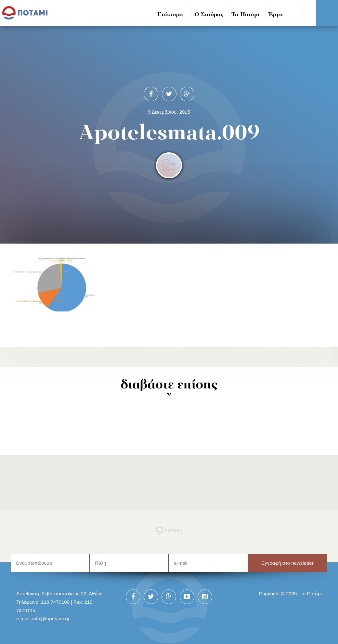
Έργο (276, 15)
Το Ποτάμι (246, 15)
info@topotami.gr (51, 619)
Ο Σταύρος (209, 15)
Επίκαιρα (170, 15)
